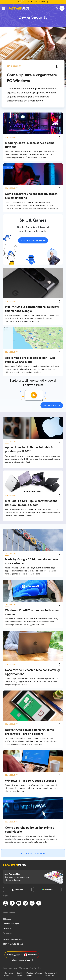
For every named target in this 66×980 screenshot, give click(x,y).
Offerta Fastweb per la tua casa (31, 2)
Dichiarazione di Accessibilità (51, 974)
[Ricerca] (57, 9)
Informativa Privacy (8, 974)
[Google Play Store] (47, 889)
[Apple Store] (17, 889)
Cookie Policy (20, 974)
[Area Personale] (62, 8)
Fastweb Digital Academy (13, 939)
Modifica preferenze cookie (34, 974)
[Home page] (19, 8)
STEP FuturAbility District (13, 944)
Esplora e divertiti (32, 240)
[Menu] (4, 8)
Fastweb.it (7, 928)
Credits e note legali (11, 924)
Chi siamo (7, 919)
